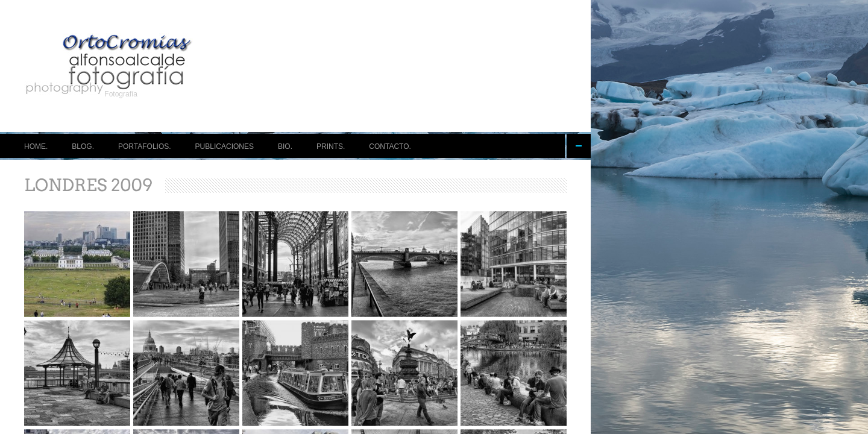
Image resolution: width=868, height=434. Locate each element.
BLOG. (83, 146)
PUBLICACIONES (225, 146)
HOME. (36, 146)
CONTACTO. (390, 146)
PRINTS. (331, 146)
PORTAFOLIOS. (145, 146)
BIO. (285, 146)
